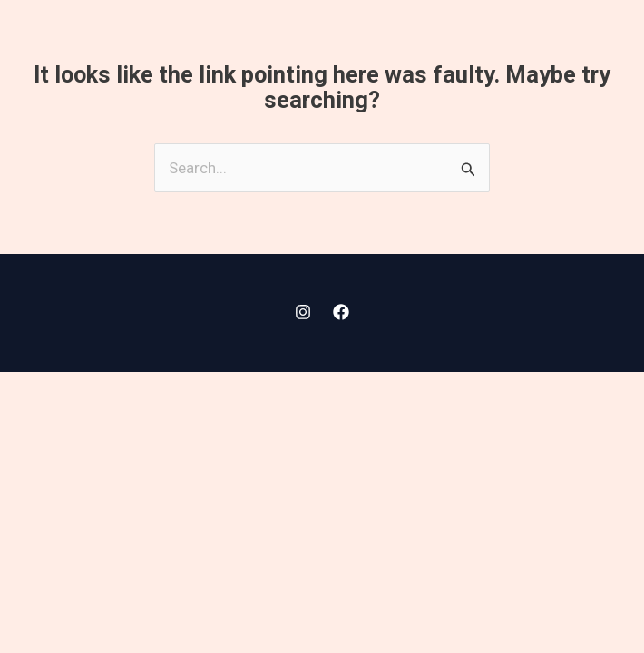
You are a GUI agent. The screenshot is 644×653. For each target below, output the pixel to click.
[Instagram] (303, 312)
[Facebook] (341, 312)
